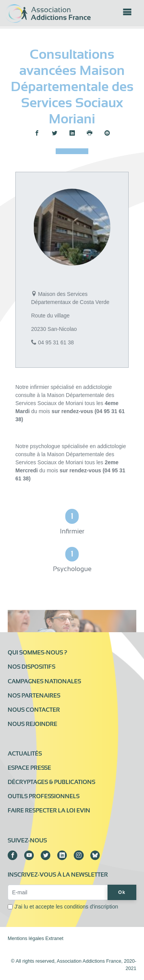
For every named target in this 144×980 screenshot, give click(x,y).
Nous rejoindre (32, 724)
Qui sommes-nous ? (37, 653)
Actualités (25, 754)
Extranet (54, 938)
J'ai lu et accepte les (66, 907)
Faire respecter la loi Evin (49, 811)
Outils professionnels (44, 796)
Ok (122, 892)
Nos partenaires (34, 696)
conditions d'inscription (91, 907)
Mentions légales (26, 938)
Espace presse (29, 768)
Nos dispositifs (31, 667)
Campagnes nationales (44, 681)
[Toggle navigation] (127, 14)
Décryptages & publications (51, 782)
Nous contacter (34, 710)
